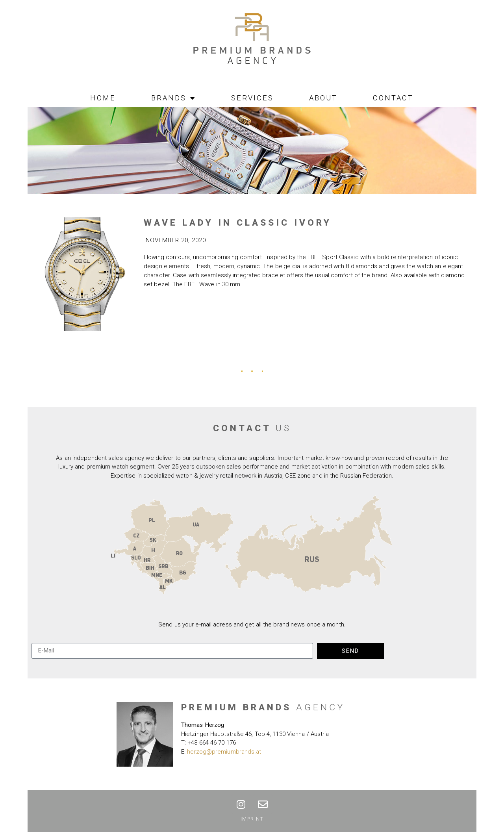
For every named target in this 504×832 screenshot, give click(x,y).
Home (103, 98)
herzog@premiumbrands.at (224, 752)
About (323, 98)
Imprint (252, 819)
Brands (173, 98)
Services (252, 98)
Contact (393, 98)
